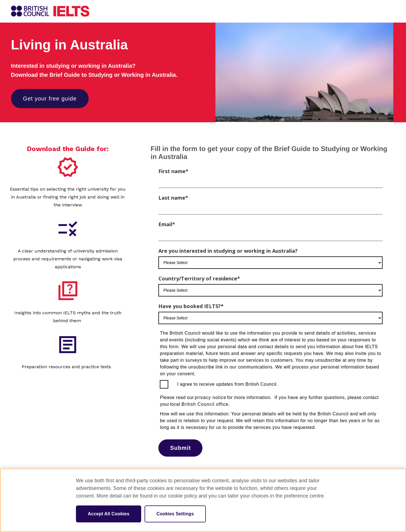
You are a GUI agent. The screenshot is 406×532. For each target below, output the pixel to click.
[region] (203, 500)
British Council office (205, 404)
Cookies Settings (175, 514)
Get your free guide (50, 99)
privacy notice (211, 397)
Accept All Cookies (109, 514)
